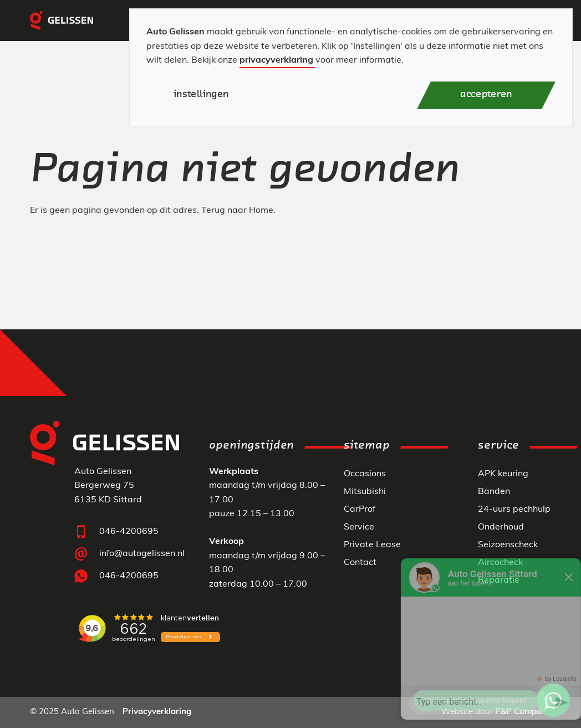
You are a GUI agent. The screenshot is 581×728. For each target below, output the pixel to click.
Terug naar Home (237, 211)
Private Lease (372, 545)
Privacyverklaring (157, 712)
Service (359, 527)
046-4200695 (129, 532)
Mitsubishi (365, 492)
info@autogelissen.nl (142, 554)
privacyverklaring (276, 60)
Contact (360, 563)
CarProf (360, 510)
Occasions (365, 474)
